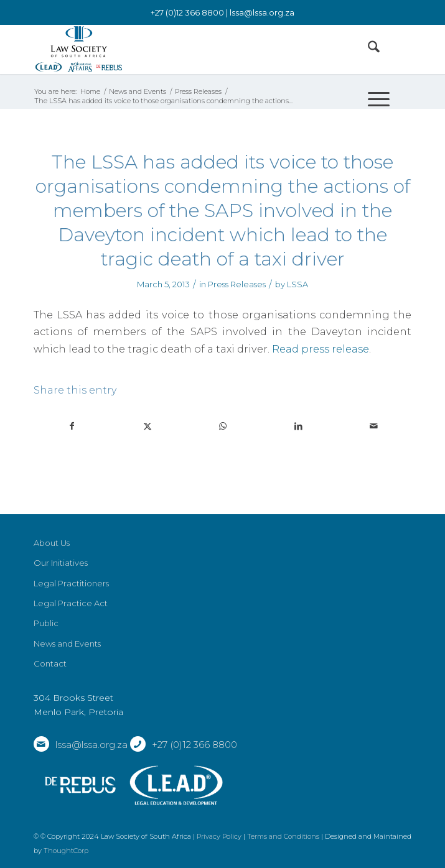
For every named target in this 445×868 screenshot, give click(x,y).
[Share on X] (148, 426)
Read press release (321, 349)
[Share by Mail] (373, 426)
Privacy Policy (219, 836)
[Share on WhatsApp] (223, 426)
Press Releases (237, 284)
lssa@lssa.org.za (262, 12)
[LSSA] (185, 49)
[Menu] (372, 99)
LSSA (297, 284)
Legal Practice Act (71, 603)
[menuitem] (368, 49)
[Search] (368, 49)
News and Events (67, 644)
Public (46, 623)
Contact (50, 663)
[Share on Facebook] (72, 426)
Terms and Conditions (283, 836)
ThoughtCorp (66, 851)
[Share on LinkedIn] (298, 426)
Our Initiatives (61, 563)
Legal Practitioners (71, 583)
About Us (52, 543)
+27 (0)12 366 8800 (194, 745)
